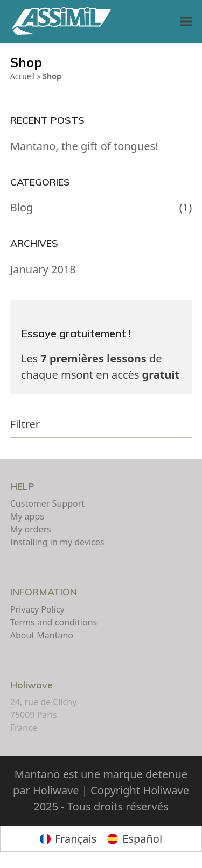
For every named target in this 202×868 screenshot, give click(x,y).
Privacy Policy (37, 609)
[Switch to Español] (135, 839)
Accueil (23, 76)
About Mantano (42, 635)
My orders (31, 529)
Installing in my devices (57, 542)
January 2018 (43, 269)
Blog (22, 207)
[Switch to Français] (68, 839)
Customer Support (47, 503)
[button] (186, 22)
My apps (27, 516)
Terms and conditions (54, 622)
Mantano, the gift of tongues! (84, 146)
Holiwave (32, 685)
